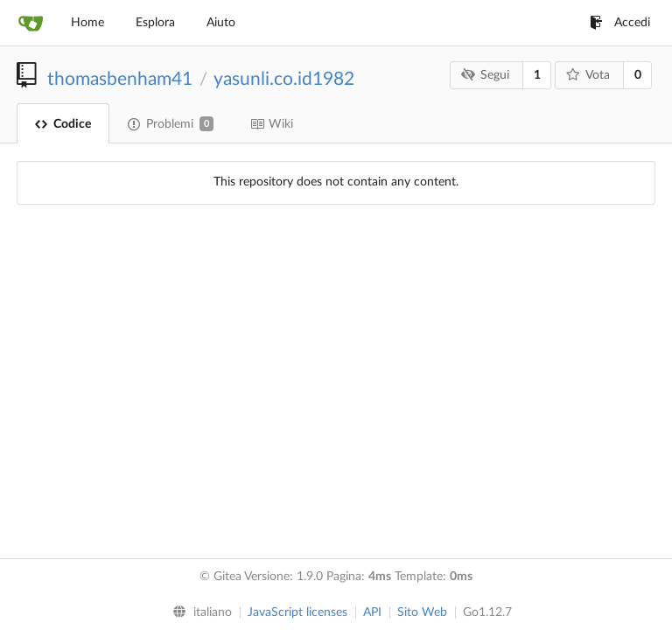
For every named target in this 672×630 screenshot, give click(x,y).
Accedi (620, 23)
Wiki (272, 124)
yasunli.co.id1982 (284, 79)
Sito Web (422, 612)
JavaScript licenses (297, 612)
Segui (486, 75)
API (372, 612)
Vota (588, 75)
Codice (63, 124)
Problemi (171, 124)
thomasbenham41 (120, 79)
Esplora (155, 23)
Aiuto (221, 23)
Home (87, 23)
